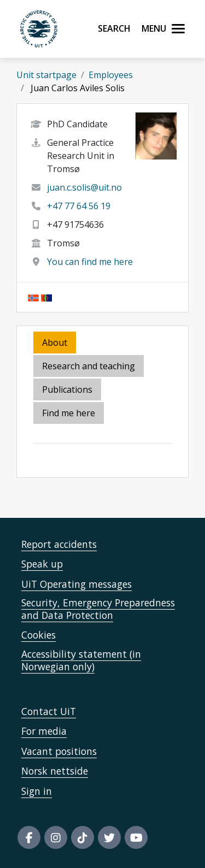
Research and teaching (89, 366)
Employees (111, 75)
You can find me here (90, 262)
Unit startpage (46, 75)
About (55, 343)
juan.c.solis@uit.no (84, 187)
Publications (67, 389)
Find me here (69, 413)
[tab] (68, 390)
